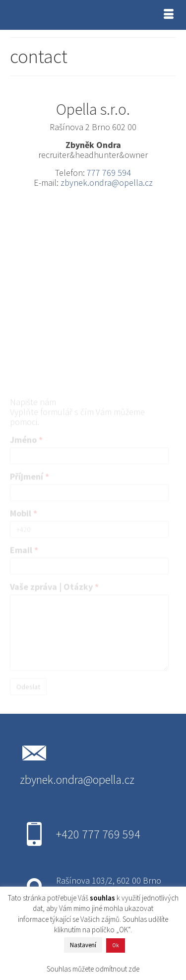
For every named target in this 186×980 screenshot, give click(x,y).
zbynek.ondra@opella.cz (107, 183)
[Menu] (169, 15)
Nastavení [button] (83, 945)
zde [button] (134, 969)
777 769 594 (109, 173)
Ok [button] (116, 945)
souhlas (102, 898)
